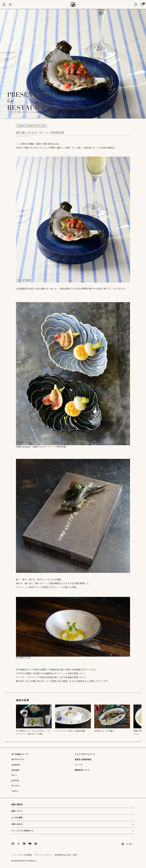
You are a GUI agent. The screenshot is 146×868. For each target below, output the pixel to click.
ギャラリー (16, 786)
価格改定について (82, 770)
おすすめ (15, 781)
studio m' (16, 765)
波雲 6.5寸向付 (23, 442)
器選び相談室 (17, 805)
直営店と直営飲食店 (83, 760)
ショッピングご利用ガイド (23, 831)
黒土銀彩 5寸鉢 (23, 658)
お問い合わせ (17, 824)
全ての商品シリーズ (20, 754)
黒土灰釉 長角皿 (24, 571)
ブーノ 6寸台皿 (23, 281)
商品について (17, 811)
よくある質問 (17, 818)
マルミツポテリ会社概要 (22, 855)
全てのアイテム (18, 760)
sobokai (15, 770)
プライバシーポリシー (43, 855)
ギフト (14, 775)
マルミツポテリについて (85, 754)
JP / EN (126, 844)
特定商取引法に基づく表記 (66, 855)
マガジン (15, 791)
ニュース (78, 765)
